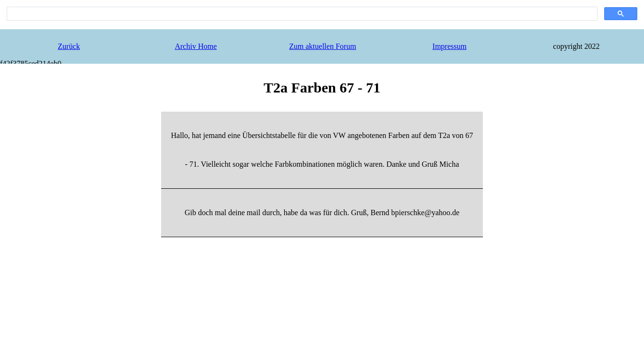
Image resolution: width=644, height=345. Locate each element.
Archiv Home (196, 46)
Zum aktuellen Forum (323, 46)
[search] (301, 14)
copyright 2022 (576, 46)
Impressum (450, 46)
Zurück (69, 46)
